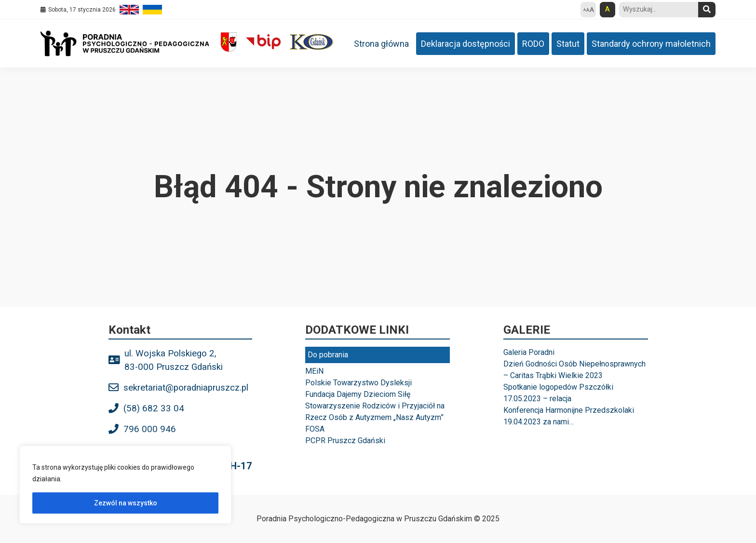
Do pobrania (328, 355)
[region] (125, 485)
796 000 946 (150, 429)
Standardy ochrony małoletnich (651, 44)
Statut (568, 44)
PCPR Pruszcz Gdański (345, 441)
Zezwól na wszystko (126, 503)
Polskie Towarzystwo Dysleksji (358, 383)
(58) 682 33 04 (154, 408)
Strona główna (381, 44)
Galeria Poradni (529, 352)
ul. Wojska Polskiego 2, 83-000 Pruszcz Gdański (174, 360)
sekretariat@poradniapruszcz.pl (186, 388)
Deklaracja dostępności (466, 44)
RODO (533, 44)
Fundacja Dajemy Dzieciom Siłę (358, 394)
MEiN (314, 371)
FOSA (315, 429)
